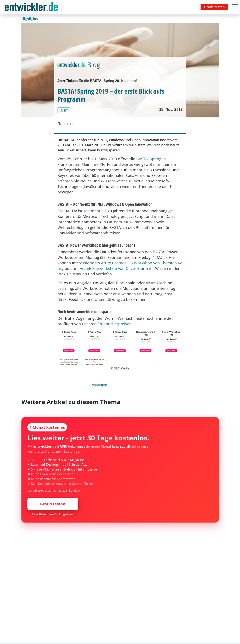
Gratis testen (214, 7)
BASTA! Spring (149, 159)
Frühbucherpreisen (115, 324)
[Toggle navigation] (32, 7)
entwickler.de (31, 8)
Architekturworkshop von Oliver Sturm (114, 268)
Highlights (30, 19)
